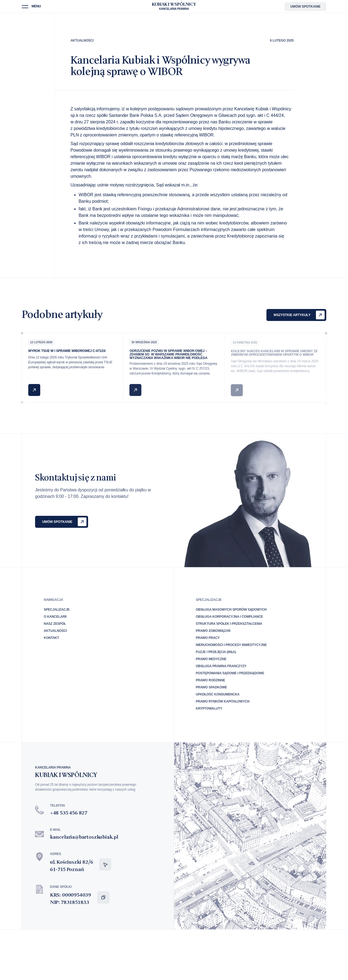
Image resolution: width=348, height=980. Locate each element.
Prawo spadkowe (211, 687)
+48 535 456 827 (69, 813)
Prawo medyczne (211, 659)
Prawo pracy (208, 638)
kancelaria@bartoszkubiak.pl (84, 837)
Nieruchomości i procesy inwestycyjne (231, 645)
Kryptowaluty (209, 709)
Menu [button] (36, 6)
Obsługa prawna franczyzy (221, 666)
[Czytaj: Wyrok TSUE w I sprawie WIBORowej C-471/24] (34, 392)
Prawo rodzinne (210, 680)
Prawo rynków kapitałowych (223, 701)
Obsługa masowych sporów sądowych (231, 610)
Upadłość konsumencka (218, 694)
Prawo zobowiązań (213, 631)
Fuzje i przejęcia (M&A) (216, 652)
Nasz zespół (55, 624)
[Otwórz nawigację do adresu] (105, 864)
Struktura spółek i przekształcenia (229, 624)
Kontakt (51, 638)
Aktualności (82, 40)
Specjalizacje (57, 610)
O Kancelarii (55, 617)
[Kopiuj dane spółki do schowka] (103, 897)
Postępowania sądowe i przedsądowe (230, 673)
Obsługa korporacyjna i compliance (229, 617)
